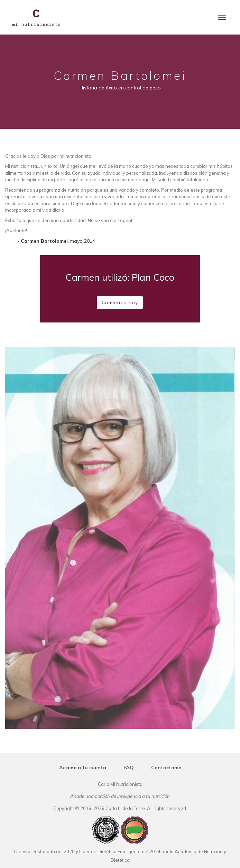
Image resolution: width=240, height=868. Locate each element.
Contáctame (166, 768)
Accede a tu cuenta (83, 768)
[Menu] (222, 17)
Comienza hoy (120, 302)
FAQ (129, 768)
